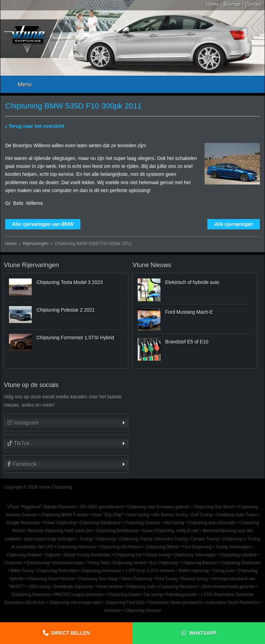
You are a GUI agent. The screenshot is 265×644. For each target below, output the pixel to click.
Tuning (86, 539)
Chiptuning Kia (128, 555)
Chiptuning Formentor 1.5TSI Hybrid (75, 338)
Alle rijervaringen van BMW (43, 224)
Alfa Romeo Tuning (170, 515)
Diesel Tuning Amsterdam (87, 555)
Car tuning (153, 595)
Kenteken (113, 610)
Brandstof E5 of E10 (187, 342)
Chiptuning (105, 539)
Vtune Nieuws (152, 265)
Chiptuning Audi (140, 587)
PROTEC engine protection (79, 595)
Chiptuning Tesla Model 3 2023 (70, 282)
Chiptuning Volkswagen (195, 555)
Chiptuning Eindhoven (241, 563)
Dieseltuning (38, 563)
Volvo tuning (138, 515)
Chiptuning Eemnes (143, 610)
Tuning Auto (223, 571)
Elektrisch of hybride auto (192, 282)
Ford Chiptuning (197, 547)
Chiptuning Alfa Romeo (121, 547)
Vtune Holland (109, 587)
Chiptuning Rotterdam (57, 571)
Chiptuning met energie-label (76, 603)
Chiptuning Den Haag (98, 579)
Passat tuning (157, 555)
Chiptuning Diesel (124, 595)
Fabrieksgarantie (182, 595)
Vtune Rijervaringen (31, 265)
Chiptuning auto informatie (212, 523)
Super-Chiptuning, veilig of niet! (171, 531)
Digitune (53, 555)
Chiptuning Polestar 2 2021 (66, 310)
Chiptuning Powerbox (31, 595)
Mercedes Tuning (171, 539)
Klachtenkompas (68, 563)
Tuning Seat (98, 563)
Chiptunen (13, 563)
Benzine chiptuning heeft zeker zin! (60, 531)
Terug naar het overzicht (37, 126)
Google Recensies (23, 523)
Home (213, 4)
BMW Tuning (22, 571)
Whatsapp (203, 633)
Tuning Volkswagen (233, 547)
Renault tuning (194, 579)
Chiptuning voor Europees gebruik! (158, 507)
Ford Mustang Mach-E (189, 312)
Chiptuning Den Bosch (214, 507)
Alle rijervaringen (234, 224)
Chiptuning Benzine (199, 563)
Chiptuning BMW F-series (64, 515)
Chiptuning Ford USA (125, 603)
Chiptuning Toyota (135, 539)
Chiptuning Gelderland (100, 523)
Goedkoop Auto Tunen (236, 515)
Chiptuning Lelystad (238, 555)
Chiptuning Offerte (162, 547)
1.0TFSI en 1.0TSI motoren (150, 571)
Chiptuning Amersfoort (101, 571)
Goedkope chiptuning (73, 587)
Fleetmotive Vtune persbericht (175, 603)
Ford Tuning (166, 579)
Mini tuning (174, 523)
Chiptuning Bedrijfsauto (117, 531)
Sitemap (232, 4)
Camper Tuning (205, 539)
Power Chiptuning (60, 523)
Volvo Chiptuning (136, 579)
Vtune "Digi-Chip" (107, 515)
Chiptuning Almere (129, 563)
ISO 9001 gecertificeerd (102, 507)
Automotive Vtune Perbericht (232, 603)
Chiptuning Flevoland (178, 587)
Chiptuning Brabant (24, 555)
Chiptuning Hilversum (76, 547)
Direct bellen (71, 633)
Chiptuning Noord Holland (51, 579)
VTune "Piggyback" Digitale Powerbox (42, 507)
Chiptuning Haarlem (142, 523)
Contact (253, 4)
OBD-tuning (39, 587)
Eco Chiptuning (164, 563)
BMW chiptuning (194, 571)
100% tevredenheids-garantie (227, 587)
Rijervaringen (36, 244)
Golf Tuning (202, 515)
